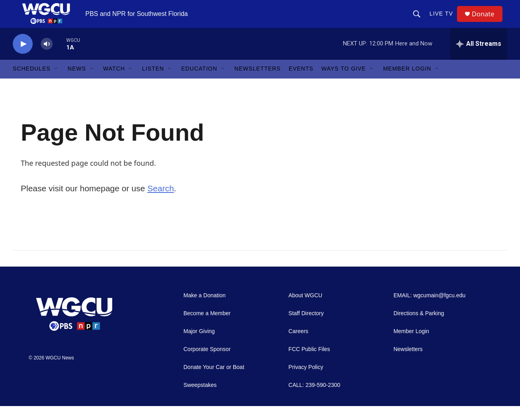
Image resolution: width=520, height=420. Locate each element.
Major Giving (199, 345)
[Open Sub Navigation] (57, 83)
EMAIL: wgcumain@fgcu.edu (430, 309)
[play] (23, 58)
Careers (298, 345)
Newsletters (258, 83)
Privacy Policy (306, 381)
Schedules (32, 83)
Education (199, 83)
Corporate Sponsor (207, 363)
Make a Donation (205, 309)
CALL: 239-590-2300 (314, 399)
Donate (487, 21)
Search (161, 202)
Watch (114, 83)
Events (301, 83)
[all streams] (479, 58)
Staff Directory (306, 327)
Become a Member (207, 327)
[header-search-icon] (420, 21)
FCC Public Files (309, 363)
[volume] (47, 58)
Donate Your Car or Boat (214, 381)
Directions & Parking (419, 327)
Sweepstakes (200, 399)
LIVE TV (444, 21)
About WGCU (305, 309)
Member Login (407, 83)
